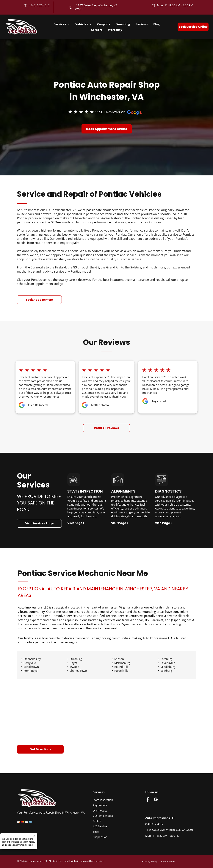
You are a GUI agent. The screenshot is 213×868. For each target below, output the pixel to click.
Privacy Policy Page (22, 861)
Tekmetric (98, 861)
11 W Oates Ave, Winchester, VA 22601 (169, 830)
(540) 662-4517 (40, 5)
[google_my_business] (156, 800)
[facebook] (148, 800)
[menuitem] (62, 24)
